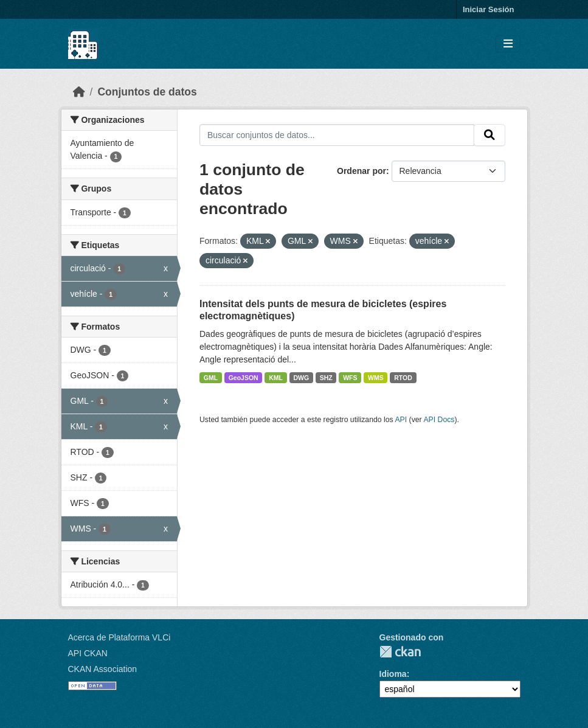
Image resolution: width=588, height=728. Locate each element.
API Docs (439, 420)
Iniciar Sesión (489, 9)
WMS (376, 378)
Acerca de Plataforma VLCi (119, 637)
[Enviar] (489, 135)
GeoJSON (244, 378)
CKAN (400, 652)
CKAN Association (103, 669)
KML (276, 378)
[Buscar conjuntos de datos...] (337, 135)
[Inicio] (79, 92)
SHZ (326, 378)
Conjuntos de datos (147, 92)
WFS (350, 378)
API (401, 420)
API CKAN (88, 653)
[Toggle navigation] (508, 44)
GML (211, 378)
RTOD (403, 378)
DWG (301, 378)
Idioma (393, 674)
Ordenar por (361, 171)
